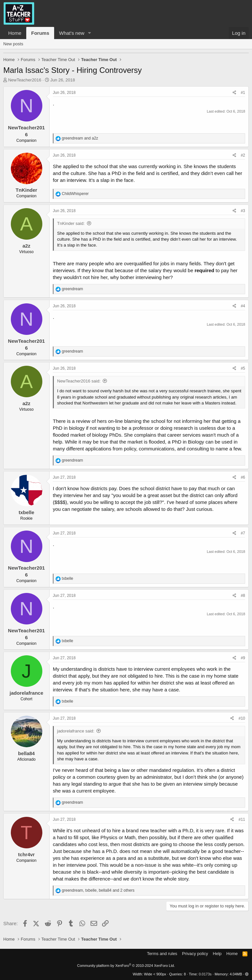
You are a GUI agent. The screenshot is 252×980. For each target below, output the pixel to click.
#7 (243, 533)
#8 (243, 596)
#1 (243, 93)
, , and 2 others (98, 890)
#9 (243, 658)
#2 (243, 155)
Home (15, 33)
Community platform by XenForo (126, 966)
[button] (90, 33)
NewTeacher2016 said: (79, 381)
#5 (243, 368)
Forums (40, 33)
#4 (243, 306)
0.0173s (205, 974)
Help (217, 954)
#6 (243, 477)
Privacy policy (195, 954)
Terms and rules (162, 954)
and (80, 138)
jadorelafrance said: (76, 731)
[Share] (234, 93)
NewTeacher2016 (25, 80)
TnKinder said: (71, 223)
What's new (72, 33)
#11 (242, 819)
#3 (243, 211)
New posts (13, 44)
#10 (242, 718)
